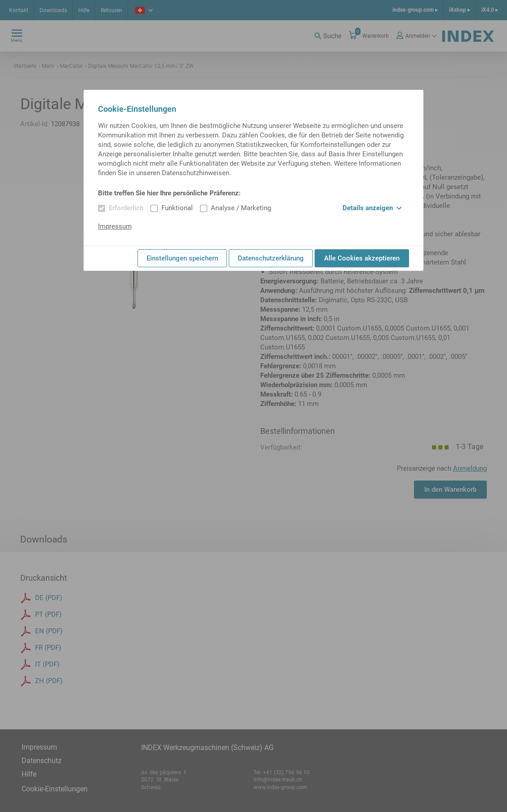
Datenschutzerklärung (271, 258)
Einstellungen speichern (182, 258)
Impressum (115, 226)
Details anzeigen (372, 208)
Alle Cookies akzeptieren (362, 258)
